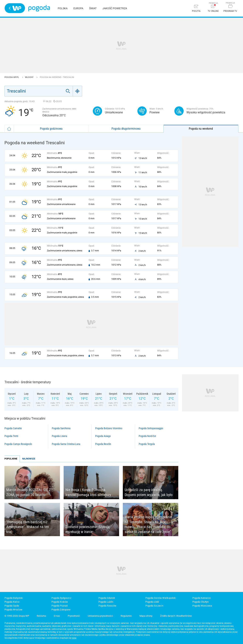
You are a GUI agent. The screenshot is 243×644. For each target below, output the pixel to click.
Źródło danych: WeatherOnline (176, 616)
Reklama (41, 616)
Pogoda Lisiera (59, 436)
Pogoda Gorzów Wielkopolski (161, 598)
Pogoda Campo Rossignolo (18, 444)
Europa (78, 8)
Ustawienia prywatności (100, 616)
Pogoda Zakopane (61, 610)
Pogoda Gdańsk (107, 598)
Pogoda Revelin (103, 444)
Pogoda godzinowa (51, 129)
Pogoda (39, 8)
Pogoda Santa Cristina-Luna (66, 444)
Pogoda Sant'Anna (61, 428)
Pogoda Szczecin (154, 606)
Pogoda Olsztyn (200, 602)
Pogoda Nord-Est (147, 436)
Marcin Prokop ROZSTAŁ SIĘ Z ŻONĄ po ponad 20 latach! (28, 492)
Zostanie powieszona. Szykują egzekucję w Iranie (88, 529)
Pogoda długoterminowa (126, 129)
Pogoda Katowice (201, 598)
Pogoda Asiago (103, 436)
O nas (57, 616)
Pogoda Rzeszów (107, 606)
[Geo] (77, 91)
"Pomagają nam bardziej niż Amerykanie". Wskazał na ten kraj (28, 527)
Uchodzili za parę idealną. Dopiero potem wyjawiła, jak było (149, 492)
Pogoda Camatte (13, 428)
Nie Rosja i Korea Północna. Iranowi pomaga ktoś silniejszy (88, 492)
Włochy (29, 77)
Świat (93, 8)
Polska (63, 8)
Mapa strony (146, 616)
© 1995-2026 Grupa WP (17, 616)
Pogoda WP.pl (12, 77)
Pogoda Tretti (11, 436)
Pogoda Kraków (60, 602)
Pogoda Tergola (147, 444)
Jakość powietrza (115, 8)
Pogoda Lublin (106, 602)
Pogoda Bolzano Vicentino (109, 428)
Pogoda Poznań (60, 606)
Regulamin (126, 616)
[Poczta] (196, 9)
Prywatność (74, 616)
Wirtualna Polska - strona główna (15, 8)
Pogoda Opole (12, 606)
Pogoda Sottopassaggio (151, 428)
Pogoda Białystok (14, 598)
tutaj (74, 638)
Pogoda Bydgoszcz (61, 598)
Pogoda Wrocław (13, 610)
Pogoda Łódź (152, 602)
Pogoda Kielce (12, 602)
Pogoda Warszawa (202, 606)
